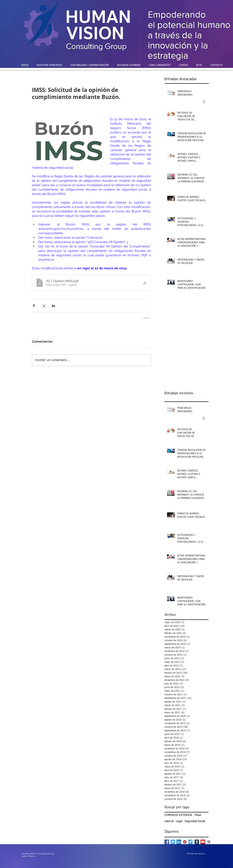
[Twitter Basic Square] (173, 842)
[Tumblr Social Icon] (197, 842)
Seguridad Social (195, 821)
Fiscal (198, 815)
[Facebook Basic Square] (167, 842)
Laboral (169, 821)
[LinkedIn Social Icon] (179, 842)
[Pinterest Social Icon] (185, 842)
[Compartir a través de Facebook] (34, 306)
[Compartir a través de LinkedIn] (53, 306)
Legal (179, 821)
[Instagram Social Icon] (209, 842)
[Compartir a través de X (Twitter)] (44, 306)
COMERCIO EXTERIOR (178, 815)
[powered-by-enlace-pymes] (191, 842)
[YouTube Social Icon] (203, 842)
